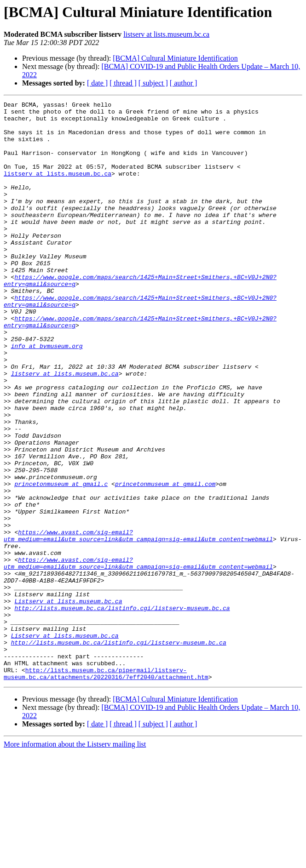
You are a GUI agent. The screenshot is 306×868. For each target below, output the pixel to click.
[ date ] (97, 83)
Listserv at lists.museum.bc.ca (68, 702)
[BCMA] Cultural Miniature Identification (175, 58)
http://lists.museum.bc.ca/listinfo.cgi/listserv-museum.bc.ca (122, 710)
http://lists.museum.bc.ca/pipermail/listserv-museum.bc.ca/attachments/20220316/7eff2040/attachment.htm (106, 788)
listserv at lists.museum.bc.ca (166, 34)
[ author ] (184, 83)
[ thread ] (123, 83)
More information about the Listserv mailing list (75, 860)
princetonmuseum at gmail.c (61, 561)
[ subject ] (153, 83)
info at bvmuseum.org (47, 395)
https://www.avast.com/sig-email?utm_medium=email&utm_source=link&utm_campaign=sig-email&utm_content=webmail (138, 623)
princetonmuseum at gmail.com (165, 561)
